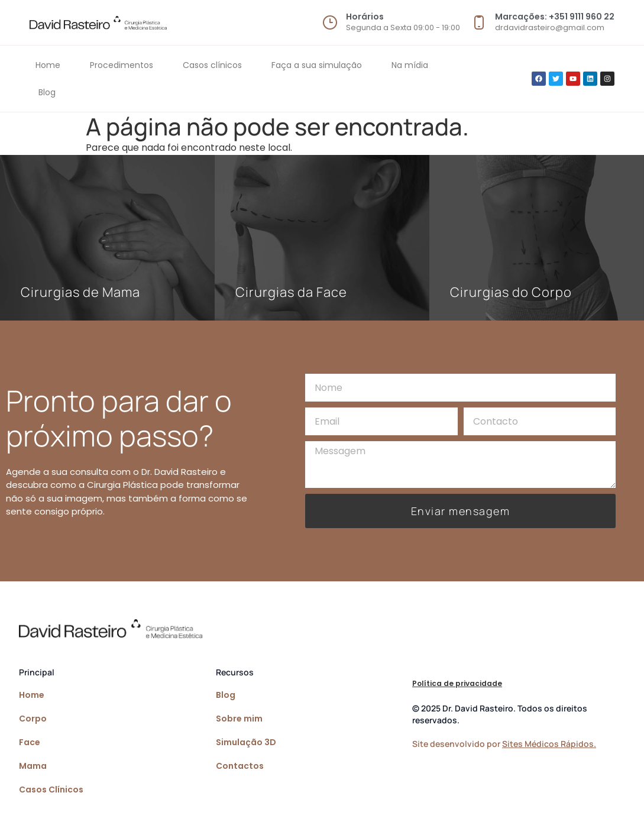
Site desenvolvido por (504, 744)
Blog (47, 92)
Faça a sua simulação (317, 65)
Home (48, 65)
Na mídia (410, 65)
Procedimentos (122, 65)
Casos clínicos (212, 65)
